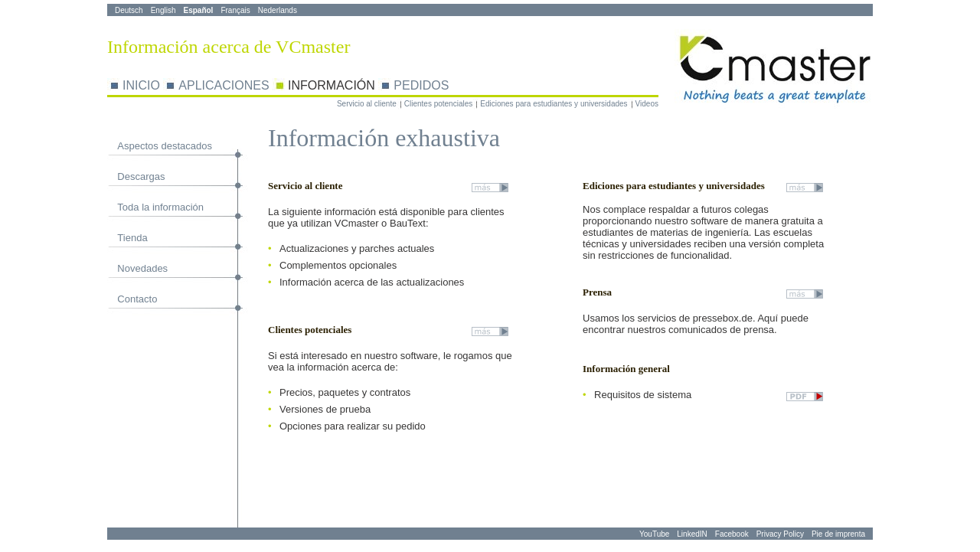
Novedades (142, 268)
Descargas (141, 176)
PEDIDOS (421, 85)
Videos (647, 104)
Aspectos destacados (165, 146)
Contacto (137, 299)
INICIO (141, 85)
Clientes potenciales (439, 104)
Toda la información (160, 207)
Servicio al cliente (367, 104)
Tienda (132, 238)
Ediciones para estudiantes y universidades (554, 104)
